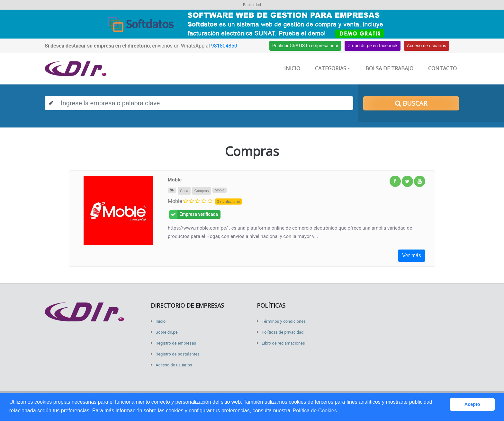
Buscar (411, 103)
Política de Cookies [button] (315, 411)
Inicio (292, 68)
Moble (175, 180)
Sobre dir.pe (167, 332)
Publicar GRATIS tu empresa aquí (305, 46)
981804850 (224, 46)
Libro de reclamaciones (283, 343)
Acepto (472, 404)
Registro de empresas (176, 343)
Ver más (412, 255)
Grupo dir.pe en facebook (373, 46)
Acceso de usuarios (427, 46)
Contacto (442, 68)
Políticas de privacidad (283, 332)
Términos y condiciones (284, 321)
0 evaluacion (228, 202)
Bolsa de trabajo (389, 68)
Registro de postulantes (178, 354)
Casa (184, 191)
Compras (202, 191)
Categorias (333, 68)
